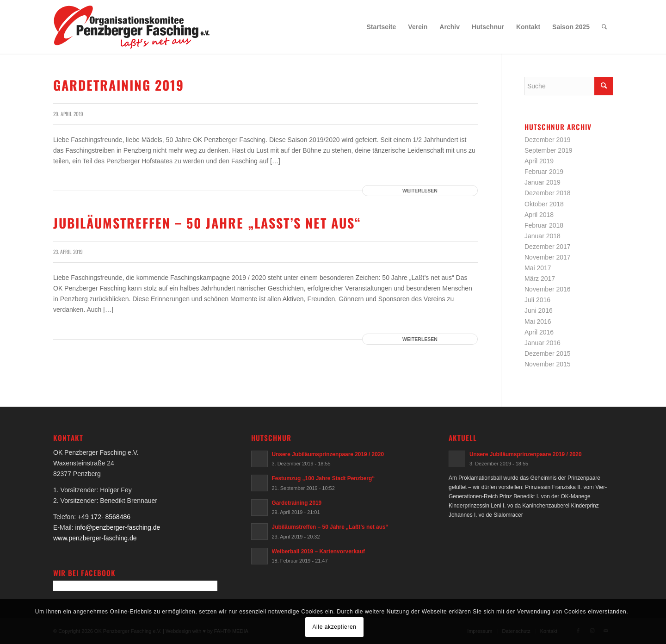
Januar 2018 (543, 236)
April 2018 (539, 215)
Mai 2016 (538, 322)
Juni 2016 (539, 310)
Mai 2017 (538, 268)
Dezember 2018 (548, 193)
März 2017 (540, 279)
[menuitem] (382, 27)
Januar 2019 (543, 182)
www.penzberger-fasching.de (95, 538)
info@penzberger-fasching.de (117, 527)
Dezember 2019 (548, 140)
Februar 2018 (544, 225)
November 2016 (548, 289)
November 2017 (548, 257)
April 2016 (539, 332)
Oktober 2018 (544, 204)
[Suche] (604, 27)
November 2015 (548, 364)
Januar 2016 (543, 343)
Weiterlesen (420, 191)
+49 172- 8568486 (104, 517)
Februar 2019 (544, 172)
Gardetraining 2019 (119, 85)
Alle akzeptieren (335, 627)
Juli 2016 (537, 300)
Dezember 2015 (548, 353)
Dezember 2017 (548, 247)
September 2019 (549, 150)
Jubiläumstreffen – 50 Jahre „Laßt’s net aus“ (207, 223)
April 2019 (539, 161)
